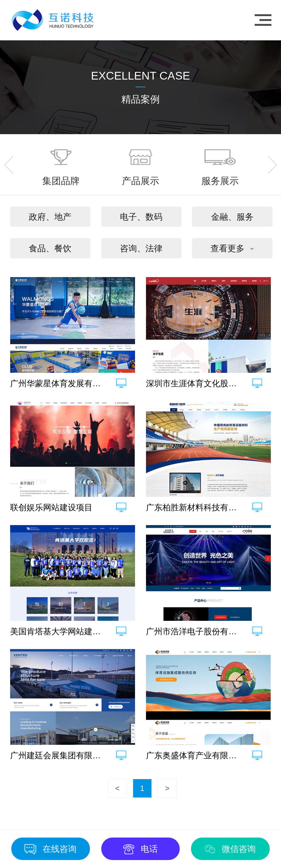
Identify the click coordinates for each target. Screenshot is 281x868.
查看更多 (227, 248)
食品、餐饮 (50, 248)
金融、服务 (232, 217)
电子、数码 (141, 217)
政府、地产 (50, 217)
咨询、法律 (141, 248)
